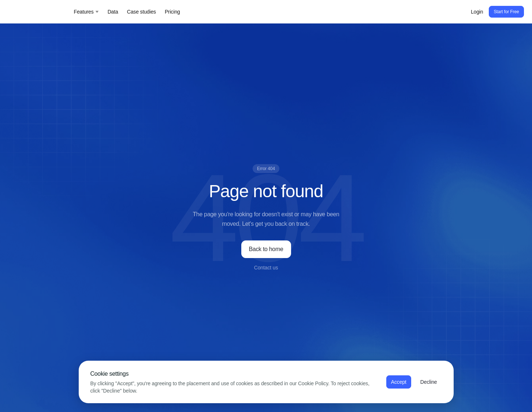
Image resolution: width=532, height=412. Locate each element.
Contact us (266, 268)
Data (113, 12)
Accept (399, 382)
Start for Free (506, 12)
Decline (429, 382)
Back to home (266, 249)
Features (86, 12)
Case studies (142, 12)
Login (477, 12)
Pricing (172, 12)
